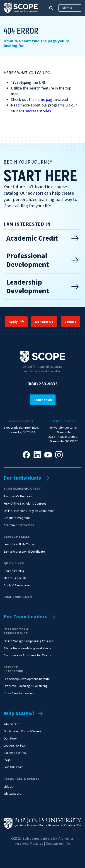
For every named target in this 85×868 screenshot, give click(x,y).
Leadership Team (15, 746)
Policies (37, 844)
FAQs (7, 760)
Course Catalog (14, 571)
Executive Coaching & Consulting (26, 686)
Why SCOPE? (19, 714)
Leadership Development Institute (27, 679)
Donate (70, 322)
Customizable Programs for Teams (27, 656)
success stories (38, 111)
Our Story (10, 739)
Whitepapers (12, 794)
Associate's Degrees (18, 497)
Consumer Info (58, 844)
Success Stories (15, 753)
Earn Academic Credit (23, 489)
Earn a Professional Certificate (24, 552)
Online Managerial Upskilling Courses (28, 641)
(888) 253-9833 (43, 384)
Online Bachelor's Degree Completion (29, 511)
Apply (13, 322)
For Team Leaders (25, 617)
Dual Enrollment (19, 597)
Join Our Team (13, 767)
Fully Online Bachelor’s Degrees (25, 504)
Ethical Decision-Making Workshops (27, 649)
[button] (51, 8)
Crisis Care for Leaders (19, 693)
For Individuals (22, 478)
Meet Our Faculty (15, 578)
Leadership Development (42, 287)
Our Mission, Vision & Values (22, 731)
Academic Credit (42, 238)
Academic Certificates (19, 525)
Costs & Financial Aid (18, 586)
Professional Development (42, 260)
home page (45, 100)
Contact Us (44, 322)
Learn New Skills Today (19, 545)
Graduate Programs (17, 518)
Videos (8, 787)
